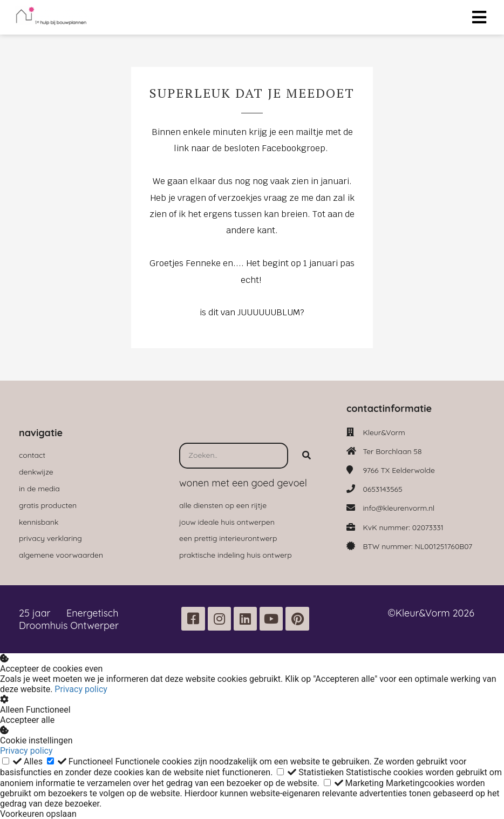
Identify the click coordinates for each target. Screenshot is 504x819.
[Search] (307, 456)
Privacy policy (81, 689)
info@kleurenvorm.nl (399, 508)
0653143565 (382, 489)
